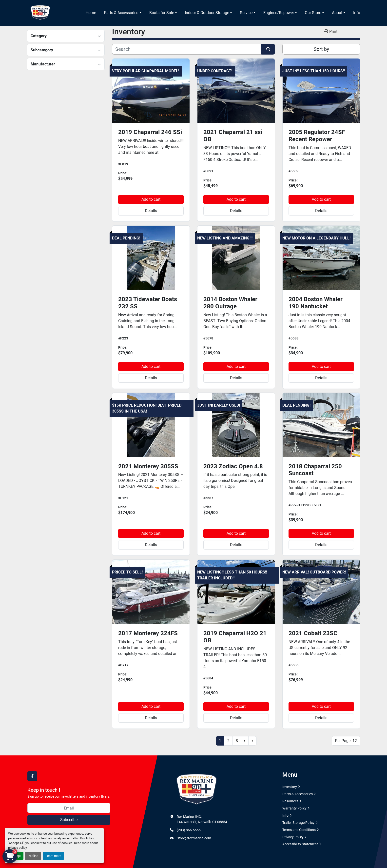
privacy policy (17, 848)
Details (151, 211)
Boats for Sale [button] (162, 13)
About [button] (337, 13)
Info (357, 13)
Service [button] (246, 13)
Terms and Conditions (299, 830)
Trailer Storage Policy (298, 823)
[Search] (187, 49)
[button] (123, 13)
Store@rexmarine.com (194, 838)
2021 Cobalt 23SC (313, 633)
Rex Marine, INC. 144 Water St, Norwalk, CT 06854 (202, 819)
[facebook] (32, 776)
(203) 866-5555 (189, 830)
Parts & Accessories (121, 13)
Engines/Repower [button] (279, 13)
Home (91, 13)
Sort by (321, 49)
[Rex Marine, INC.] (197, 789)
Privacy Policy (293, 837)
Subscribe (69, 820)
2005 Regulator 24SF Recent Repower (317, 136)
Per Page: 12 (346, 741)
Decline (33, 856)
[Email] (69, 808)
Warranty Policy (294, 808)
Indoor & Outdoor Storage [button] (207, 13)
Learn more (53, 856)
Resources (290, 801)
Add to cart (151, 199)
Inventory (290, 787)
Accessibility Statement (300, 844)
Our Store (313, 13)
